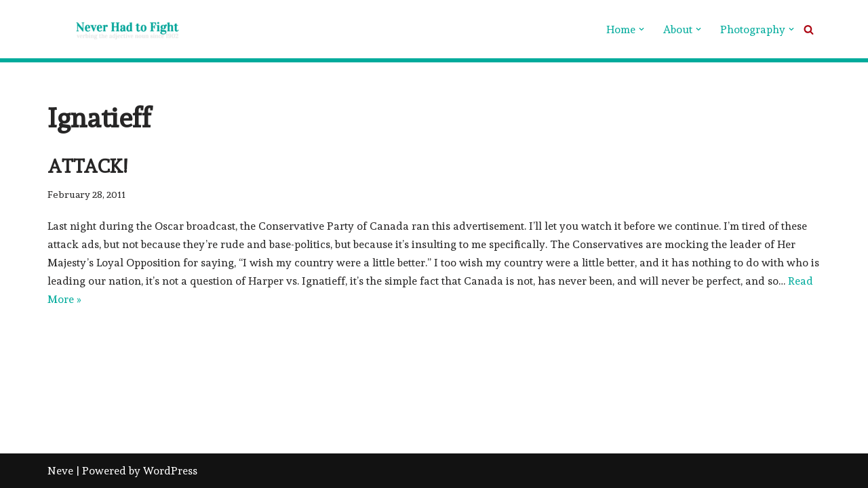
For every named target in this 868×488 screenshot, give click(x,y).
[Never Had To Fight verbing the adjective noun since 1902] (115, 29)
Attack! (87, 166)
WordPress (170, 471)
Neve (60, 471)
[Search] (809, 29)
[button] (642, 29)
